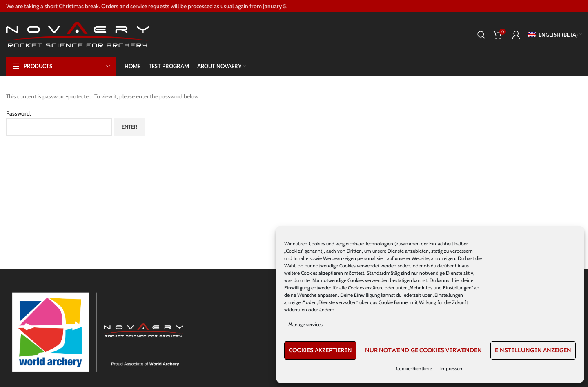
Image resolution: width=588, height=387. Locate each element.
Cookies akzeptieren (320, 350)
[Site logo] (78, 34)
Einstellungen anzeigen (533, 350)
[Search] (481, 35)
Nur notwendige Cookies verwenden (423, 350)
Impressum (452, 368)
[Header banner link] (294, 6)
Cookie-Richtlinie (414, 368)
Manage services (305, 324)
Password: (59, 122)
